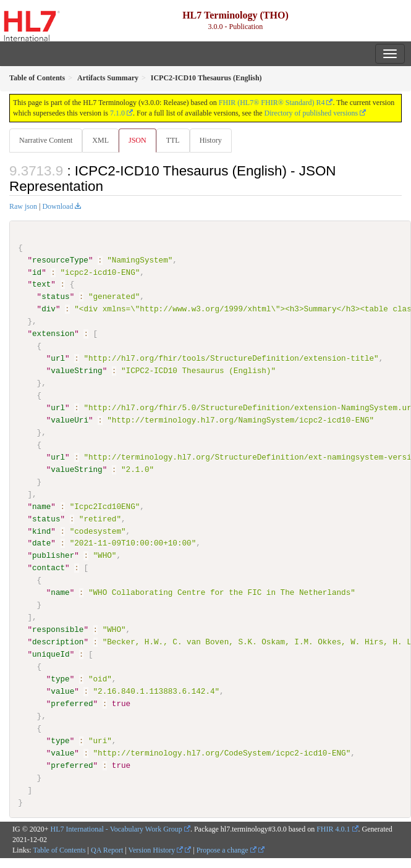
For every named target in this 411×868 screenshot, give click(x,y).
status (55, 297)
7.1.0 (117, 113)
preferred (72, 703)
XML (100, 140)
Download (57, 206)
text (41, 284)
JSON (138, 140)
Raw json (23, 206)
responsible (58, 630)
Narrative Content (46, 140)
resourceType (60, 260)
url (58, 358)
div (49, 309)
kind (41, 531)
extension (53, 334)
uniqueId (51, 654)
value (62, 691)
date (41, 543)
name (41, 506)
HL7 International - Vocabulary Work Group (117, 829)
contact (49, 568)
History (211, 140)
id (37, 272)
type (60, 678)
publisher (53, 555)
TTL (173, 140)
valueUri (70, 420)
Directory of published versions (311, 113)
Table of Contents (59, 849)
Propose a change (227, 849)
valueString (76, 371)
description (58, 642)
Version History (156, 849)
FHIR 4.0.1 (333, 829)
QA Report (107, 849)
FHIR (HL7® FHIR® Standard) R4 (272, 103)
